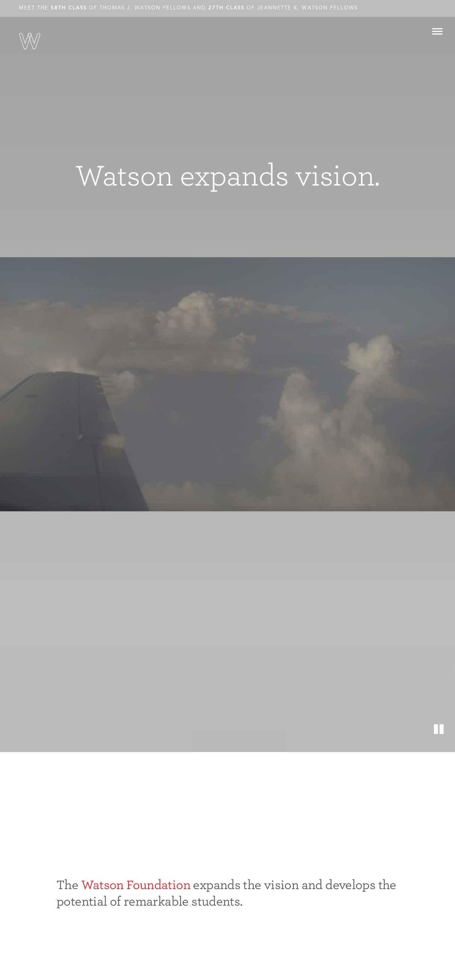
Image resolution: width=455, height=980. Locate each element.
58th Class (69, 8)
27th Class (226, 8)
